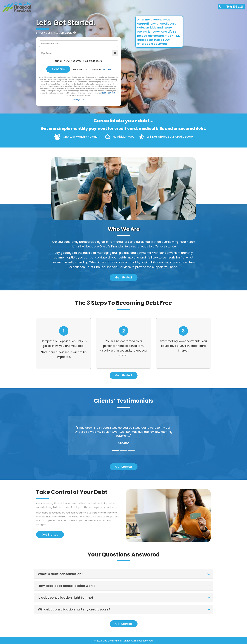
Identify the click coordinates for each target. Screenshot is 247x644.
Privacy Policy (79, 99)
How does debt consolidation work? (67, 585)
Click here (106, 69)
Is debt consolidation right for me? (66, 597)
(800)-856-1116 (235, 7)
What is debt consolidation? (60, 573)
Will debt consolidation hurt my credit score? (74, 609)
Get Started (124, 277)
